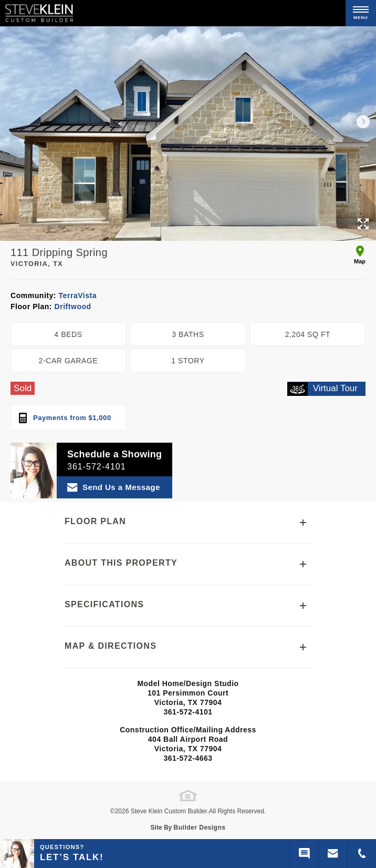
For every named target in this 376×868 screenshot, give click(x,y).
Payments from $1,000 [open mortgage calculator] (65, 418)
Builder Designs (200, 828)
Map (360, 255)
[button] (363, 121)
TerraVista (76, 295)
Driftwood (72, 307)
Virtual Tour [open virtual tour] (322, 389)
